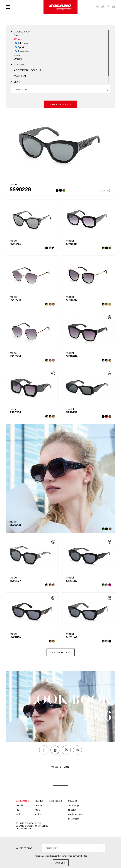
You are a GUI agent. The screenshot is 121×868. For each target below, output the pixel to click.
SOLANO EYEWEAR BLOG (28, 823)
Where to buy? (60, 104)
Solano (73, 801)
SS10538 (15, 300)
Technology (74, 805)
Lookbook (56, 801)
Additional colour (27, 70)
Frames (39, 801)
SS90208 (72, 244)
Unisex (18, 59)
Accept (61, 863)
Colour (19, 64)
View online (60, 767)
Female (19, 805)
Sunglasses (22, 801)
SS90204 (72, 356)
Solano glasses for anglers (32, 826)
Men (16, 35)
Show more (61, 652)
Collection (22, 31)
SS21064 (72, 637)
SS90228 (20, 189)
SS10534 (15, 356)
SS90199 (72, 412)
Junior (17, 55)
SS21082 (72, 581)
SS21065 (15, 637)
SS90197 (15, 581)
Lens (17, 82)
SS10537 (72, 300)
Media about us (75, 814)
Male (18, 810)
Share (102, 191)
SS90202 (15, 412)
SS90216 (15, 244)
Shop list (72, 810)
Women (19, 39)
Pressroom (74, 819)
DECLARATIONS (23, 829)
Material (20, 76)
